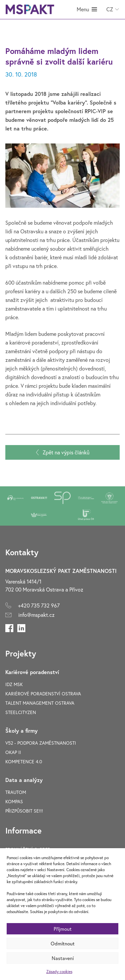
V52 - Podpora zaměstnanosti (41, 743)
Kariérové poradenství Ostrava (43, 694)
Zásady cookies (59, 972)
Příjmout (63, 929)
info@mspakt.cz (36, 615)
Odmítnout (63, 943)
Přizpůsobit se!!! (24, 811)
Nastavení (63, 958)
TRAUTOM (16, 792)
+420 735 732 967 (39, 605)
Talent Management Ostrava (40, 703)
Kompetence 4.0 (24, 761)
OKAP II (13, 752)
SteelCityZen (21, 712)
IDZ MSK (14, 684)
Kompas (14, 801)
